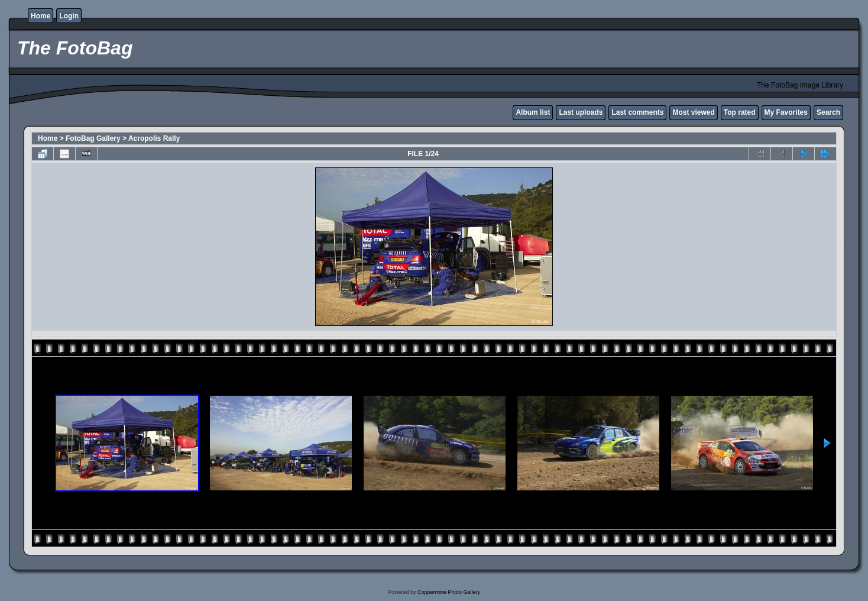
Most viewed (693, 112)
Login (69, 16)
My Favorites (786, 112)
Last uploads (581, 112)
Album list (533, 112)
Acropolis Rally (154, 138)
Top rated (740, 112)
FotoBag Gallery (93, 138)
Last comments (637, 112)
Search (828, 112)
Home (41, 16)
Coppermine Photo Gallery (449, 592)
